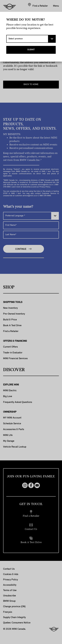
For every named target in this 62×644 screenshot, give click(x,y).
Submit (31, 50)
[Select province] (31, 39)
